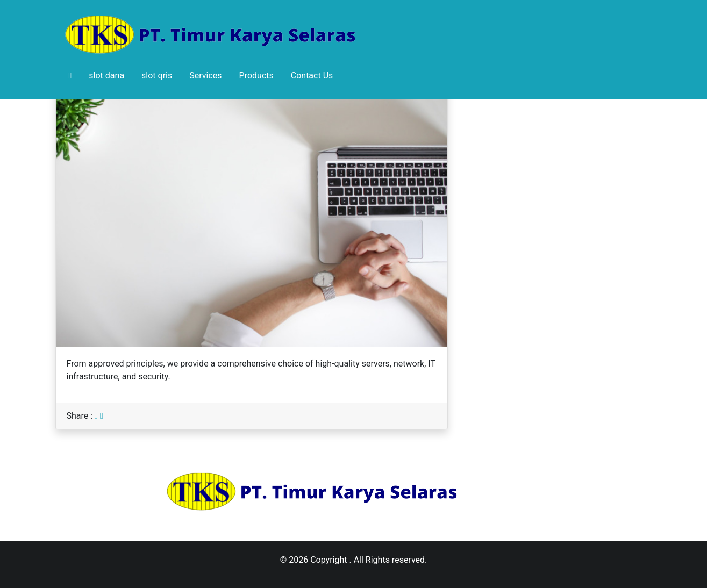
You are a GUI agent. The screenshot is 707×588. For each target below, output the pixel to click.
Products (256, 76)
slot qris (157, 76)
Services (205, 76)
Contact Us (312, 76)
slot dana (106, 76)
